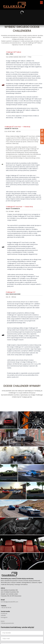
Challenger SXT (11, 292)
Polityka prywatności (7, 623)
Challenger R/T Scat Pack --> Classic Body (19, 207)
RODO (3, 621)
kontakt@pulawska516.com (10, 602)
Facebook (4, 613)
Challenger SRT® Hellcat (14, 52)
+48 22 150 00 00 (6, 608)
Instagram (4, 617)
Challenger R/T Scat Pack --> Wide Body (17, 127)
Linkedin (3, 615)
